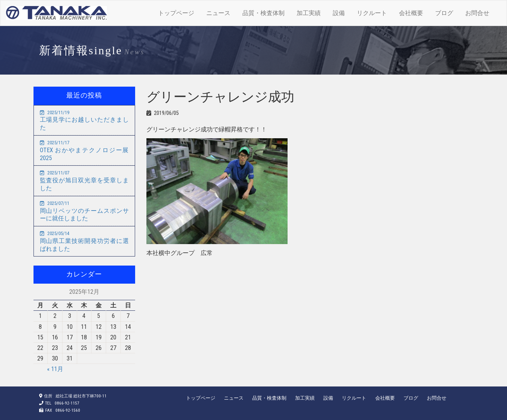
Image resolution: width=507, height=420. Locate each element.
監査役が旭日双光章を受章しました (84, 181)
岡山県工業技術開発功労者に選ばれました (84, 241)
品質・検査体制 (263, 13)
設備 (339, 13)
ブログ (444, 13)
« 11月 (55, 369)
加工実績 (309, 13)
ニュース (218, 13)
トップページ (176, 13)
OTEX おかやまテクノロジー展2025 (84, 151)
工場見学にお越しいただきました (84, 121)
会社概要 (411, 13)
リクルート (372, 13)
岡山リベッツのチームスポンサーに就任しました (84, 211)
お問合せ (477, 13)
